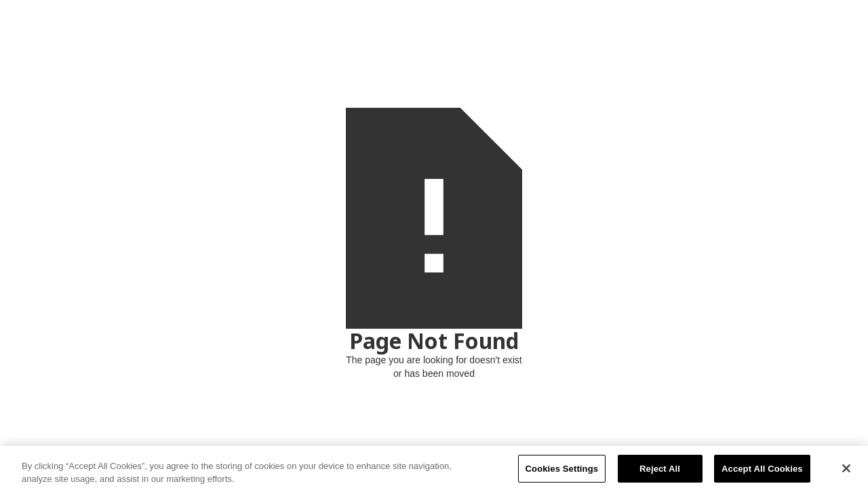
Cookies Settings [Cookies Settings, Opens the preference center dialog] (562, 471)
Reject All (660, 471)
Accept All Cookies (762, 471)
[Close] (846, 472)
